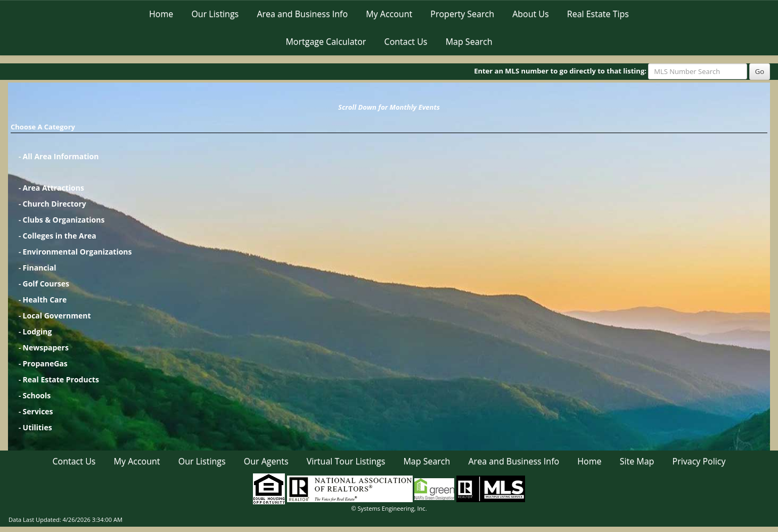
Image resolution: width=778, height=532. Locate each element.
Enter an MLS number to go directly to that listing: (560, 71)
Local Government (57, 316)
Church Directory (55, 204)
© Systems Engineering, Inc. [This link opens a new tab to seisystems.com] (389, 508)
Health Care (45, 300)
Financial (40, 268)
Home (161, 14)
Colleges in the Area (60, 236)
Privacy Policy (699, 461)
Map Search (469, 42)
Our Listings (215, 14)
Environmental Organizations (77, 252)
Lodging (38, 332)
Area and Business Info (302, 14)
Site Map (637, 461)
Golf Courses (46, 284)
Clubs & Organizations (64, 220)
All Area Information (61, 156)
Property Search (462, 14)
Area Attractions (54, 188)
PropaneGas (45, 363)
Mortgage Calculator (326, 42)
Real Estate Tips (598, 14)
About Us (531, 14)
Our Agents (266, 461)
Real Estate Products (61, 379)
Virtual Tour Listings (346, 461)
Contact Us (406, 42)
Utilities (38, 427)
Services (38, 411)
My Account (389, 14)
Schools (37, 395)
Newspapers (46, 347)
